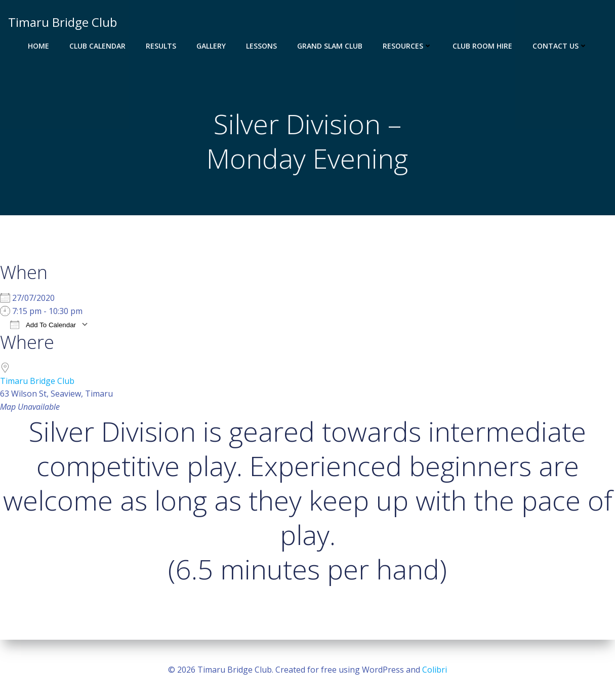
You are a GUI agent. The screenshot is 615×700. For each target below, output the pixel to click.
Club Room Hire (482, 46)
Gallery (211, 46)
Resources (407, 46)
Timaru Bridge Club (37, 381)
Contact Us (560, 46)
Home (38, 46)
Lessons (261, 46)
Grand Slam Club (330, 46)
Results (161, 46)
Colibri (435, 670)
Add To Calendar (43, 325)
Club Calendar (97, 46)
